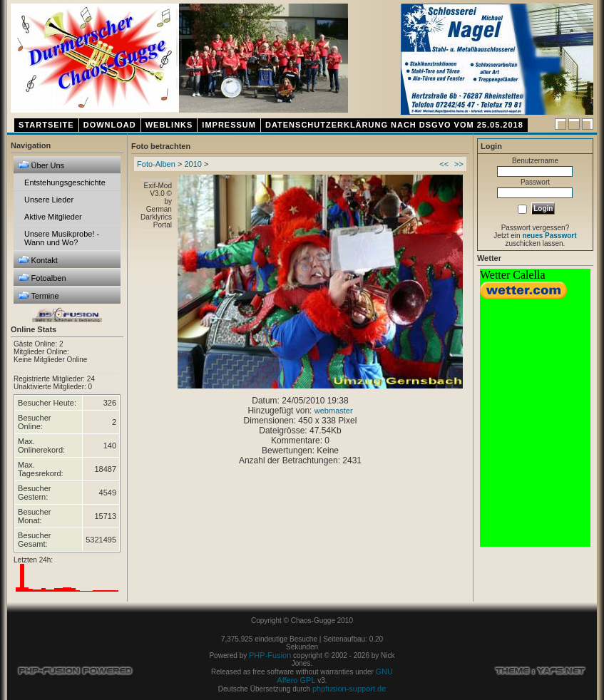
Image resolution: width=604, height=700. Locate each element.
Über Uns (41, 165)
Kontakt (38, 260)
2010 (193, 164)
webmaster (334, 411)
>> (459, 164)
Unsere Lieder (49, 200)
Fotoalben (42, 278)
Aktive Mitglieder (53, 217)
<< (444, 164)
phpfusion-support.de (349, 689)
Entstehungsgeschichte (65, 182)
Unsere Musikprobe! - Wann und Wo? (62, 238)
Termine (39, 295)
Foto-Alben (156, 164)
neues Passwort (549, 236)
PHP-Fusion (270, 655)
